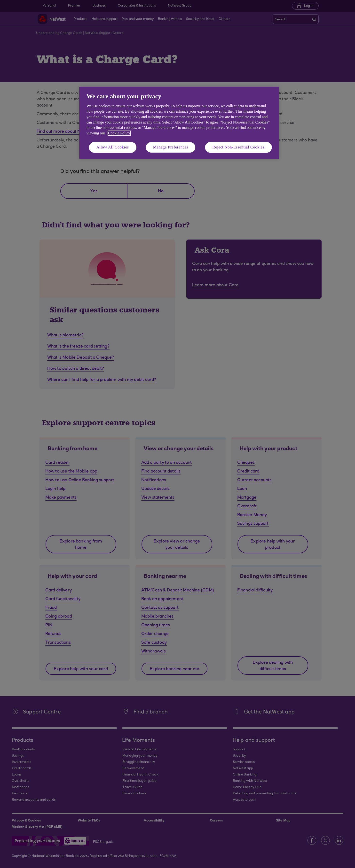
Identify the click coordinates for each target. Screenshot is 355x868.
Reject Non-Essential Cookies (238, 147)
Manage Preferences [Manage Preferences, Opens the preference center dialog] (171, 147)
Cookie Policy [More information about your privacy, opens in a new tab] (119, 133)
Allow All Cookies (113, 147)
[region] (179, 123)
